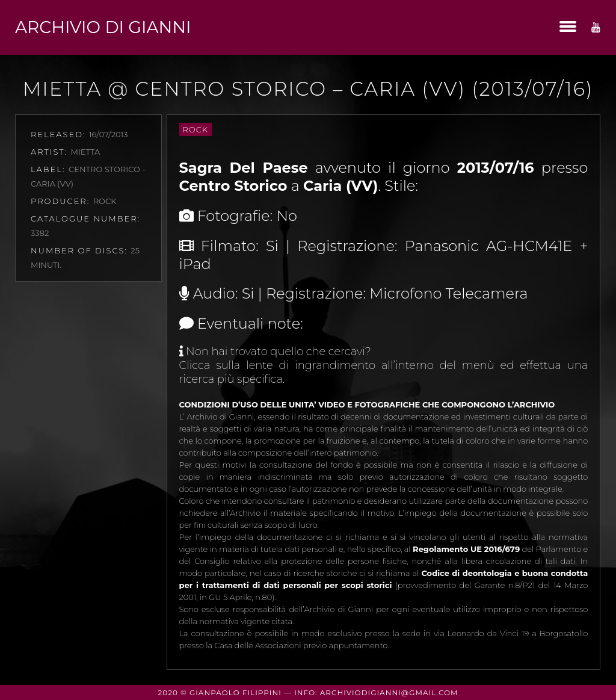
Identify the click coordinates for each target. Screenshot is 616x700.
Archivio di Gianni (103, 27)
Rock (196, 129)
